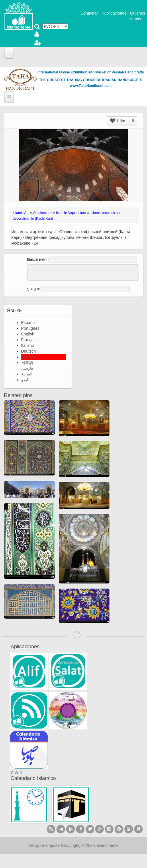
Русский (29, 357)
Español (29, 323)
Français (29, 340)
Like (122, 121)
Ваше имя (37, 259)
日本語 (27, 363)
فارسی (27, 368)
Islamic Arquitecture (71, 213)
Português (30, 328)
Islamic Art (21, 213)
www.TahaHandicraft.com (91, 86)
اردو (25, 380)
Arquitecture (42, 213)
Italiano (28, 345)
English (28, 334)
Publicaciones (114, 13)
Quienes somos (137, 16)
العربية (27, 374)
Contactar (89, 13)
